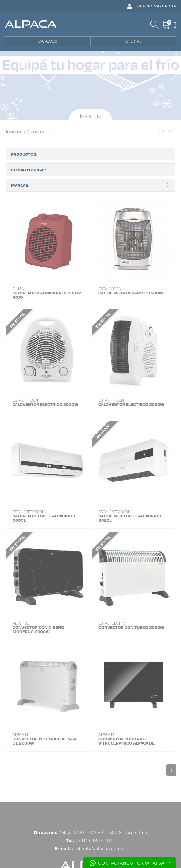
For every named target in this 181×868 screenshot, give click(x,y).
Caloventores (40, 132)
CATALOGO (48, 41)
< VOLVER (167, 131)
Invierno (14, 132)
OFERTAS (134, 41)
